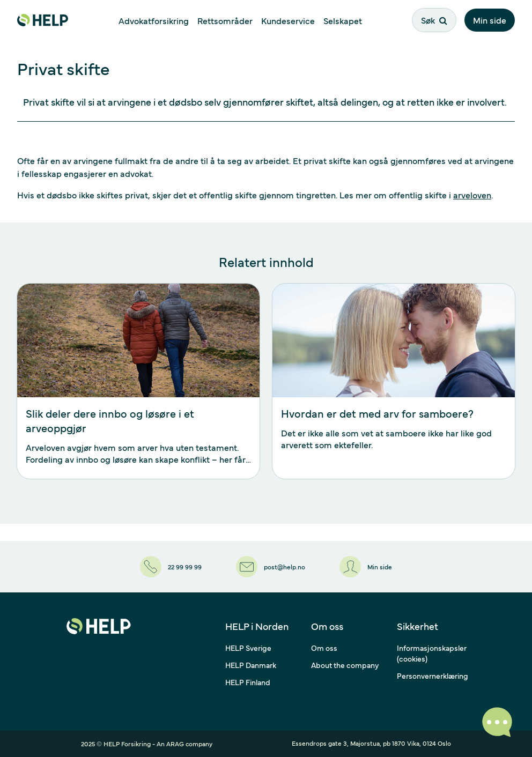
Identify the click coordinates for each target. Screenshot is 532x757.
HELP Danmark (251, 665)
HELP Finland (248, 682)
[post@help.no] (271, 567)
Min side (490, 20)
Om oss (324, 648)
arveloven (472, 195)
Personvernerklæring (433, 676)
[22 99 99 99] (171, 567)
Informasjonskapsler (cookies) (432, 653)
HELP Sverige (248, 648)
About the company (345, 665)
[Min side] (366, 567)
